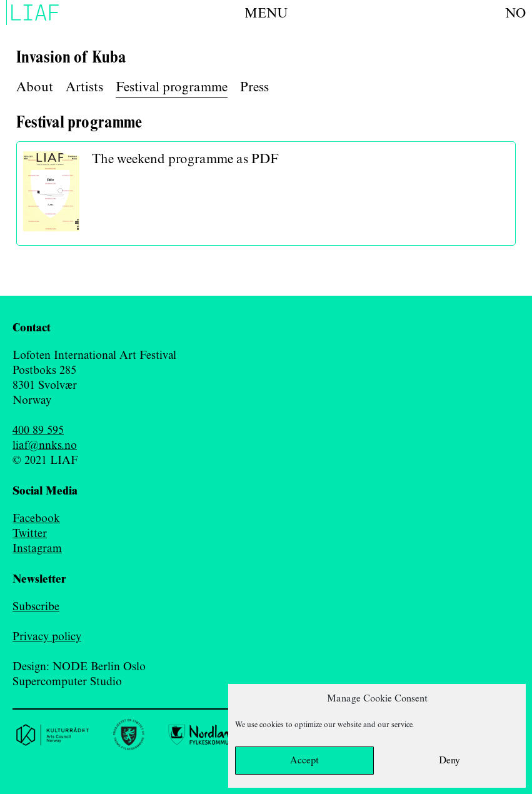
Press (254, 88)
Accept (304, 761)
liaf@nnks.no (45, 446)
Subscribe (36, 607)
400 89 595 (38, 431)
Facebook (36, 519)
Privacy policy (47, 637)
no (515, 14)
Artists (84, 88)
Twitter (30, 534)
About (35, 88)
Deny (449, 761)
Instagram (37, 549)
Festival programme (172, 88)
